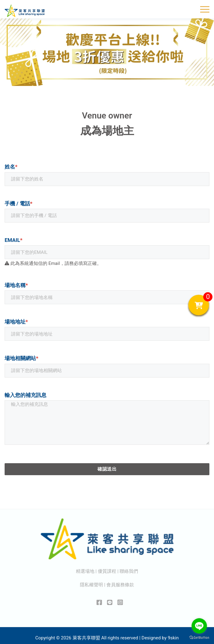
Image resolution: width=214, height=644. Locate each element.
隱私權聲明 (91, 585)
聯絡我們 (129, 571)
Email (14, 240)
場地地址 (16, 322)
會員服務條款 (120, 585)
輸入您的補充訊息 (26, 395)
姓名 (11, 167)
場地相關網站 (22, 358)
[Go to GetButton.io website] (199, 638)
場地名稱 (16, 285)
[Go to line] (199, 626)
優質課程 (107, 571)
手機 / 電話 (19, 204)
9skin (173, 638)
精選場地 (85, 571)
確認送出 (107, 469)
